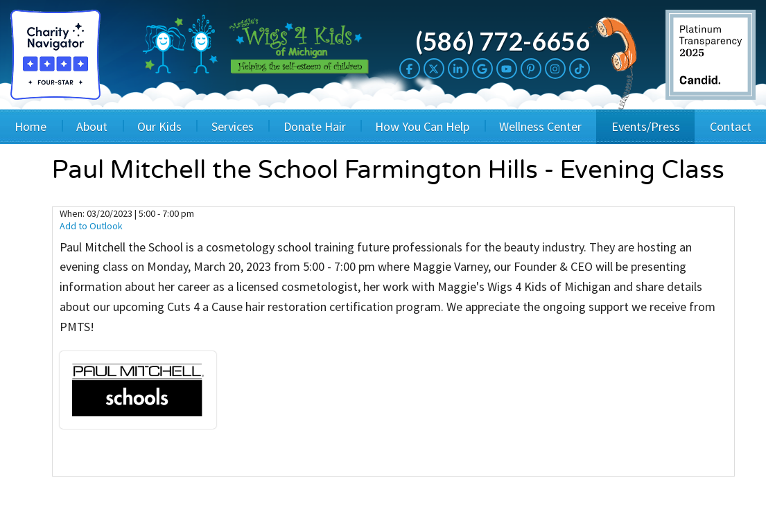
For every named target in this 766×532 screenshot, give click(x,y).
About (92, 126)
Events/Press (646, 126)
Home (31, 126)
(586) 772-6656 (503, 41)
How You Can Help (422, 126)
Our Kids (159, 126)
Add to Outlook (91, 226)
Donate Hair (315, 126)
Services (233, 126)
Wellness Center (540, 126)
